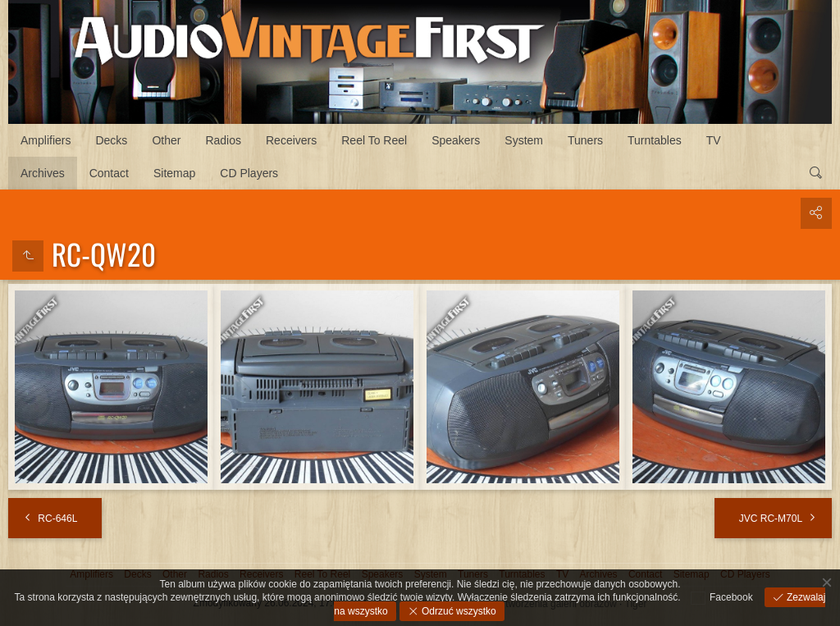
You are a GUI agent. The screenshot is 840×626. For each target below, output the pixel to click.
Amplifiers (46, 140)
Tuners (585, 140)
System (524, 140)
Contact (109, 173)
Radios (223, 140)
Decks (111, 140)
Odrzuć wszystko (458, 611)
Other (166, 140)
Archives (43, 173)
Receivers (291, 140)
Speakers (456, 140)
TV (714, 140)
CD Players (249, 173)
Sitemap (174, 173)
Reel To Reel (374, 140)
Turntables (655, 140)
